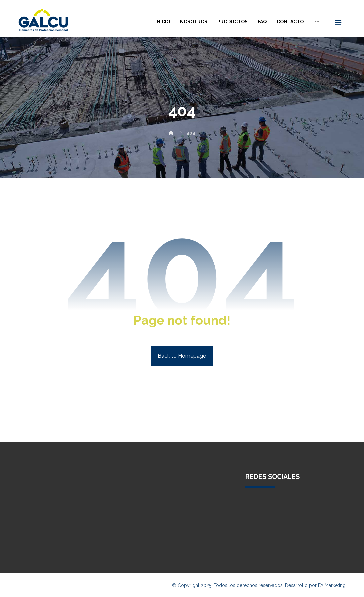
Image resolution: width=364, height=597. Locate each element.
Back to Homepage (182, 356)
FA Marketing (332, 585)
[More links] (317, 22)
